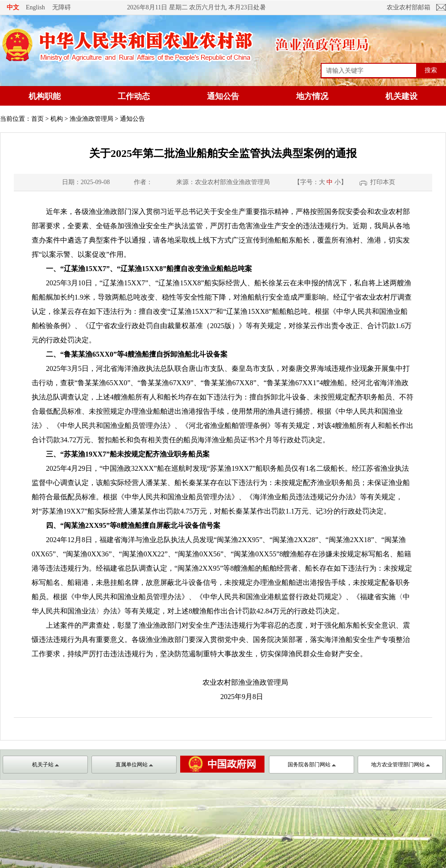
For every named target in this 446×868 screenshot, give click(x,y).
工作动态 (134, 96)
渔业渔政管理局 (91, 119)
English (35, 7)
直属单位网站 (134, 765)
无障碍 (62, 7)
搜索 (431, 70)
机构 (57, 119)
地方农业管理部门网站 (401, 765)
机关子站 (45, 765)
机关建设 (401, 96)
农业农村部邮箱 (409, 7)
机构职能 (45, 96)
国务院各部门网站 (312, 765)
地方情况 (312, 96)
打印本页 (383, 182)
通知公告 (223, 96)
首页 (37, 119)
